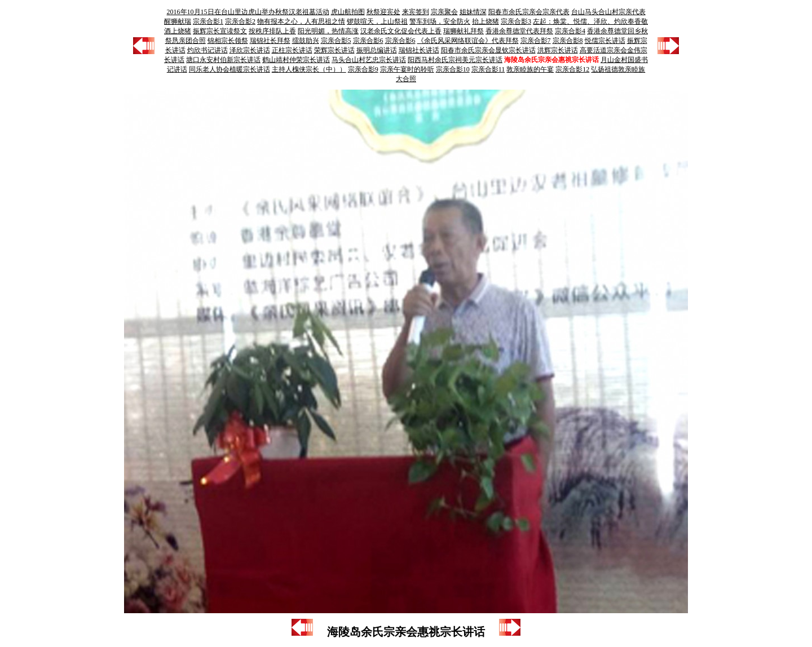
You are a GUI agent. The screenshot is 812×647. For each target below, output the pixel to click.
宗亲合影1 (208, 21)
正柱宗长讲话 (292, 50)
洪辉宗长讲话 (558, 50)
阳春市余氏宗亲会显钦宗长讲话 (488, 50)
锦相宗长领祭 (228, 41)
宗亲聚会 (444, 12)
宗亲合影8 (568, 41)
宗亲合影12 (572, 69)
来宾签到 (416, 12)
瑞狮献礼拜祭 (464, 31)
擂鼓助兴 (306, 41)
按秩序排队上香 (272, 31)
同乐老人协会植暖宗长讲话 (230, 69)
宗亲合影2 (240, 21)
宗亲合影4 (570, 31)
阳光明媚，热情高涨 (328, 31)
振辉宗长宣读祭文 (220, 31)
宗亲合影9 (363, 69)
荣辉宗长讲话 (334, 50)
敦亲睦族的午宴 (530, 69)
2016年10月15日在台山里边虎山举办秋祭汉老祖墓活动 (248, 12)
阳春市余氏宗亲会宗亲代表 (529, 12)
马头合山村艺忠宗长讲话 (369, 60)
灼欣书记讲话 (208, 50)
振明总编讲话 (377, 50)
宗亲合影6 (368, 41)
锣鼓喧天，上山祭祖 (377, 21)
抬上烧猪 (486, 21)
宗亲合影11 (488, 69)
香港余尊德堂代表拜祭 (519, 31)
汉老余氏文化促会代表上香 (401, 31)
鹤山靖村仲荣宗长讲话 (296, 60)
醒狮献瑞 (178, 21)
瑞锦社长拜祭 (270, 41)
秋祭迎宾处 (383, 12)
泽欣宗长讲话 (250, 50)
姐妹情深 (473, 12)
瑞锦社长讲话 (419, 50)
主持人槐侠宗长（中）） (309, 69)
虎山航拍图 (348, 12)
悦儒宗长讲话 (605, 41)
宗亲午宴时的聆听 (407, 69)
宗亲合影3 (516, 21)
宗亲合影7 (536, 41)
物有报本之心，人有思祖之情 (301, 21)
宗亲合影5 (336, 41)
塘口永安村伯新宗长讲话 (223, 60)
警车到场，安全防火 (440, 21)
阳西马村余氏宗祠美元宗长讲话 (455, 60)
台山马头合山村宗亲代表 (608, 12)
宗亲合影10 (453, 69)
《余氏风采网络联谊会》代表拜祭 (468, 41)
